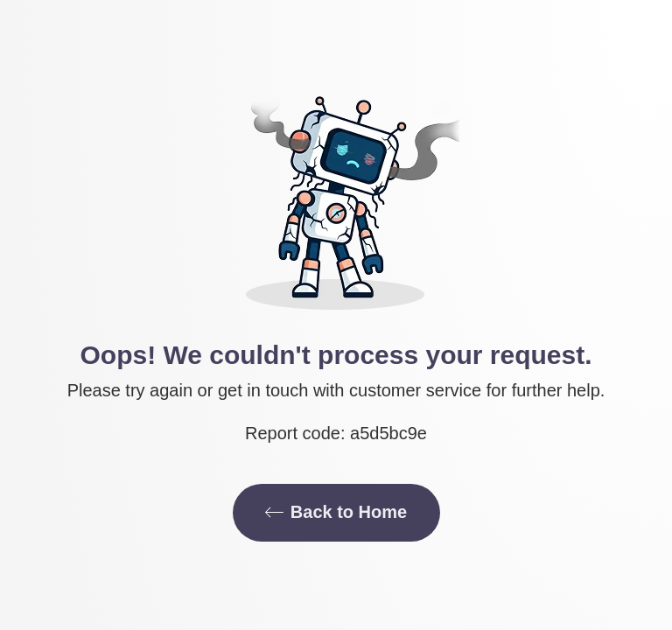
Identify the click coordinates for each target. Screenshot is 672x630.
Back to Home (336, 512)
